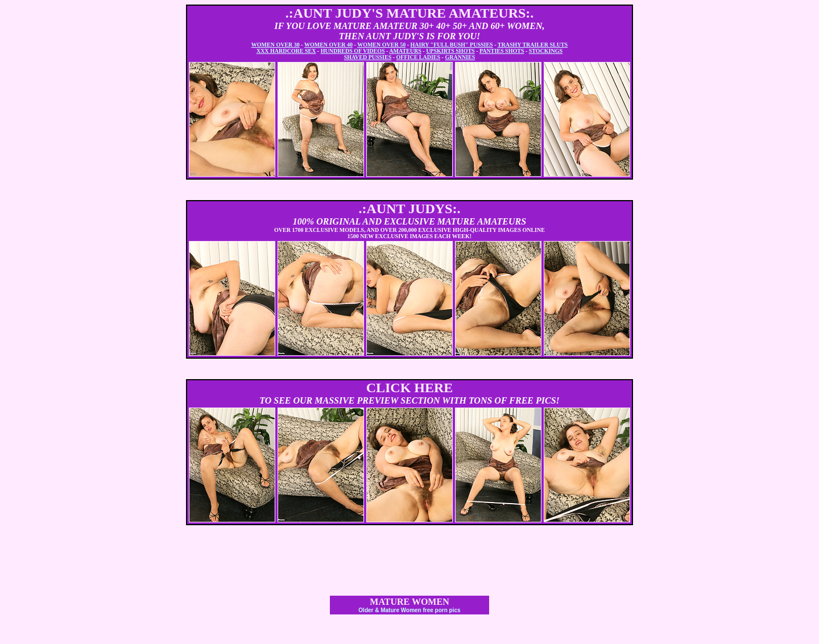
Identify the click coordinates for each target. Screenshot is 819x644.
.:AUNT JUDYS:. (410, 209)
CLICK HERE (410, 388)
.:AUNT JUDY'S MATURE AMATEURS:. (410, 13)
